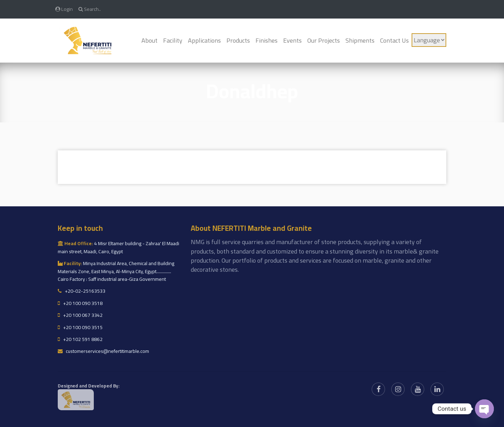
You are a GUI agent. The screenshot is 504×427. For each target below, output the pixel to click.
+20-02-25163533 (82, 291)
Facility (173, 40)
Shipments (360, 40)
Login (64, 9)
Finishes (267, 40)
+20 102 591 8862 (80, 339)
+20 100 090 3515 (80, 327)
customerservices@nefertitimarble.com (103, 351)
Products (238, 40)
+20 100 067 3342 (80, 315)
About (149, 40)
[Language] (429, 40)
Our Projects (324, 40)
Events (292, 40)
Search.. (90, 9)
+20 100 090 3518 (80, 303)
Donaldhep (252, 91)
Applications (204, 40)
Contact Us (394, 40)
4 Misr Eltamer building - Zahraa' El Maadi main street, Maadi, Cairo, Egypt (118, 247)
